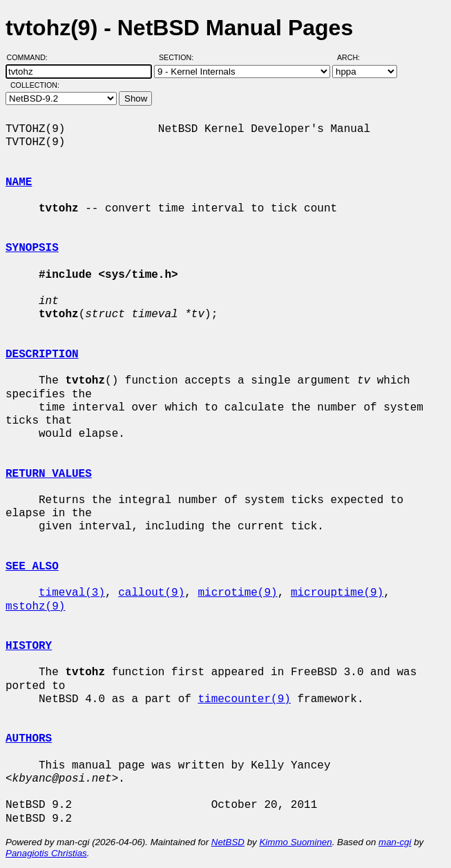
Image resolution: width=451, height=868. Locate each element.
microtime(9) (237, 593)
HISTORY (29, 646)
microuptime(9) (337, 593)
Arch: (355, 57)
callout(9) (151, 593)
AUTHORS (29, 739)
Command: (31, 57)
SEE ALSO (32, 567)
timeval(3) (72, 593)
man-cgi (395, 842)
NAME (19, 182)
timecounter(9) (244, 699)
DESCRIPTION (42, 355)
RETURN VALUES (49, 474)
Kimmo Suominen (295, 842)
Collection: (35, 85)
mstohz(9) (35, 607)
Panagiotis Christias (46, 853)
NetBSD (228, 842)
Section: (179, 57)
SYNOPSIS (32, 248)
